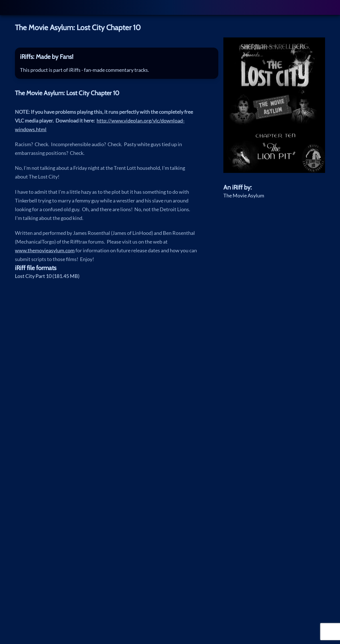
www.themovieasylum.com (45, 250)
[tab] (117, 57)
